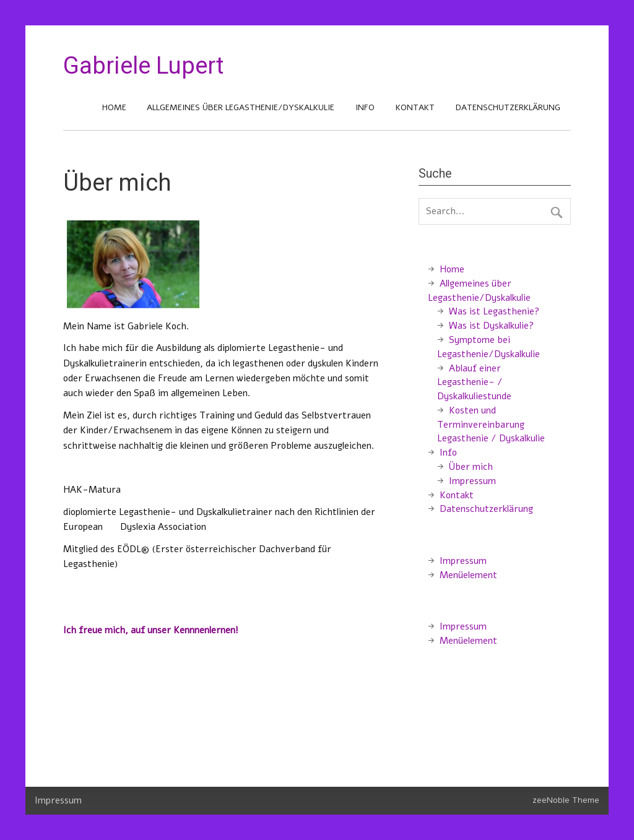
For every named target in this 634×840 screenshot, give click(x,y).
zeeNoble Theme (566, 800)
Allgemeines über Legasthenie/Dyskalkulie (241, 107)
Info (365, 107)
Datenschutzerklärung (508, 107)
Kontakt (415, 107)
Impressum (472, 481)
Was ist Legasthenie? (494, 311)
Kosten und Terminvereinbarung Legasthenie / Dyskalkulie (491, 425)
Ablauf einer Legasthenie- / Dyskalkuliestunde (474, 383)
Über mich (471, 467)
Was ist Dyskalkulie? (491, 326)
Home (114, 107)
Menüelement (468, 575)
